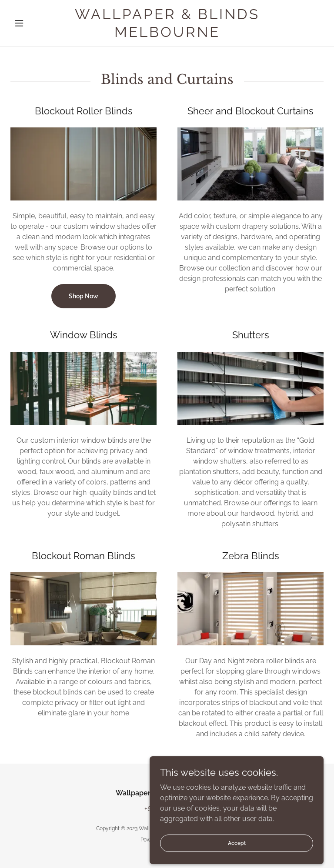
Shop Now (83, 296)
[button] (34, 23)
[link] (167, 35)
